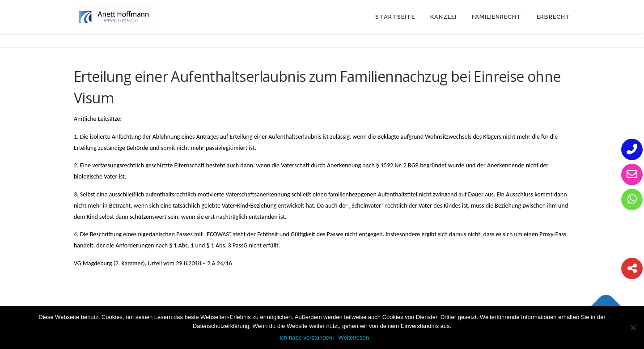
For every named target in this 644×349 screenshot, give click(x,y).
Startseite (395, 17)
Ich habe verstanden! (307, 338)
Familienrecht (497, 17)
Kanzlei (443, 17)
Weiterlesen (354, 338)
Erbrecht (553, 17)
